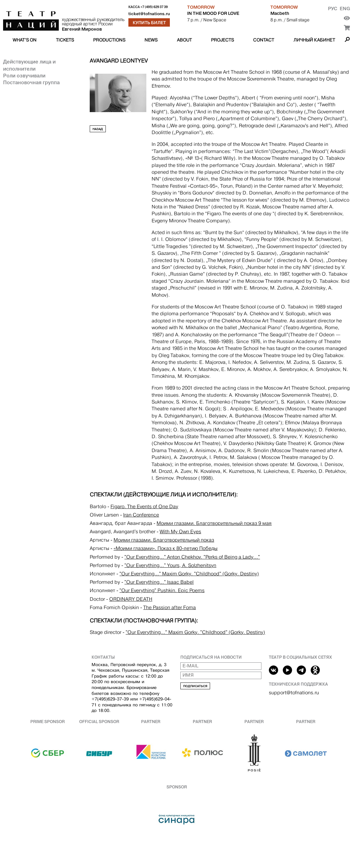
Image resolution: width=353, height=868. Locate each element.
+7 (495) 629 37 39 (154, 7)
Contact (264, 40)
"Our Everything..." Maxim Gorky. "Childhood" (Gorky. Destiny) (189, 574)
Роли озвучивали (24, 76)
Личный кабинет (314, 40)
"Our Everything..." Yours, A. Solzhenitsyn (170, 565)
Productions (109, 40)
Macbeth (280, 13)
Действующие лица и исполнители (29, 65)
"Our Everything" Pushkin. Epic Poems (162, 590)
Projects (222, 40)
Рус (333, 9)
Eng (345, 9)
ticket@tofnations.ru (149, 14)
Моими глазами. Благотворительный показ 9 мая (214, 523)
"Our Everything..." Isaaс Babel (159, 582)
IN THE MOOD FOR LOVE (213, 13)
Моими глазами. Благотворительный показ (164, 540)
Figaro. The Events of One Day (144, 506)
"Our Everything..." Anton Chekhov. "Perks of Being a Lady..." (192, 557)
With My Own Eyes (180, 532)
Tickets (65, 40)
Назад (98, 129)
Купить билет (149, 23)
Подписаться (195, 686)
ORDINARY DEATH (131, 599)
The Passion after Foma (170, 607)
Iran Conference (141, 515)
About (184, 40)
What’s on (25, 40)
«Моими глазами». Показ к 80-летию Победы (166, 548)
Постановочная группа (31, 82)
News (151, 40)
